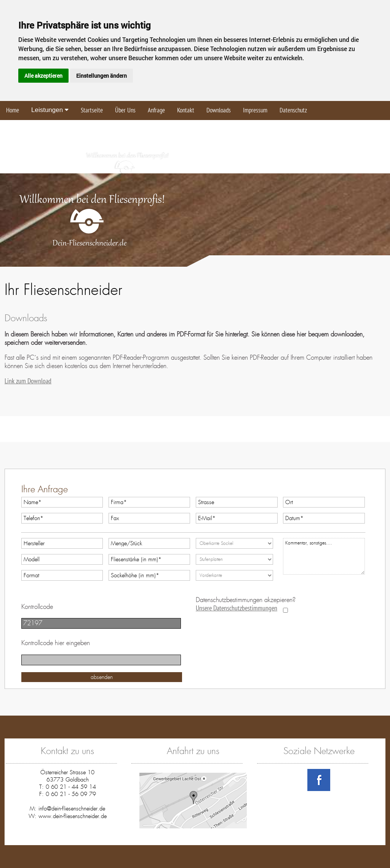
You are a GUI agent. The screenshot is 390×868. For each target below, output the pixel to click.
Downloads (219, 111)
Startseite (92, 111)
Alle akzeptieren (43, 76)
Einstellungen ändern (101, 76)
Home (13, 111)
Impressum (255, 111)
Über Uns (125, 111)
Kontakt (186, 111)
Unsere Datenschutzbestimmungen (237, 608)
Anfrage (156, 111)
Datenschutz (293, 111)
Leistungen (50, 110)
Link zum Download (28, 381)
